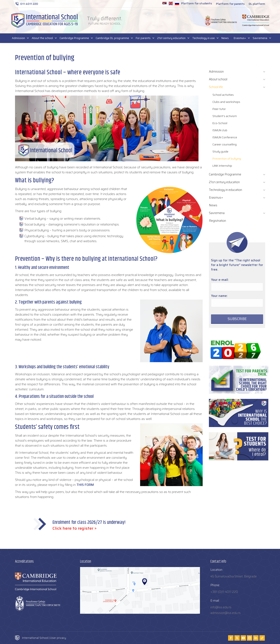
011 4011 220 (27, 4)
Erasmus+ (241, 38)
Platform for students (197, 3)
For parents (144, 38)
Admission (19, 38)
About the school (43, 38)
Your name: (219, 296)
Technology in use (204, 38)
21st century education (172, 38)
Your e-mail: (220, 280)
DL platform (257, 4)
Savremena (261, 38)
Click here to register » (75, 528)
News (225, 38)
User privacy (58, 638)
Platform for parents (230, 4)
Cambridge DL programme (113, 38)
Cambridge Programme (75, 38)
